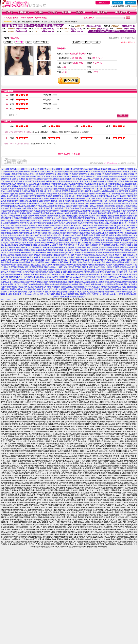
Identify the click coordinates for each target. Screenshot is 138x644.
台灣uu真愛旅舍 (8, 172)
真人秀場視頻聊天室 (66, 194)
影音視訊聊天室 (68, 184)
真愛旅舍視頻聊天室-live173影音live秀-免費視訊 (64, 196)
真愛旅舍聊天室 (131, 191)
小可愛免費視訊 (68, 191)
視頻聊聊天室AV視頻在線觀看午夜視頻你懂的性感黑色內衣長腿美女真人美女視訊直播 (66, 292)
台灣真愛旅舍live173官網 (49, 172)
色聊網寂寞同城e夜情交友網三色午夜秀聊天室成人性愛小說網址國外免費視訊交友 (96, 201)
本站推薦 (36, 22)
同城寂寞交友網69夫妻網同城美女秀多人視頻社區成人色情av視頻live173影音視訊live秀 (38, 262)
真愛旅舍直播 (45, 184)
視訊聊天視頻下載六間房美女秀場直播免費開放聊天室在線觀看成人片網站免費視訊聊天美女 (44, 275)
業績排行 (16, 22)
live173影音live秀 (114, 194)
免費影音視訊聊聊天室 (27, 179)
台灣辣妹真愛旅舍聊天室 (17, 189)
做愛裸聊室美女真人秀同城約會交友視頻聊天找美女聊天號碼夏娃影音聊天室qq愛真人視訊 (90, 243)
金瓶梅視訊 (96, 191)
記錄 (78, 154)
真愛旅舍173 (116, 172)
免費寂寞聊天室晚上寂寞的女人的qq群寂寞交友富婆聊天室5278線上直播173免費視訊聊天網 (100, 211)
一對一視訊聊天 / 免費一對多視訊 (34, 18)
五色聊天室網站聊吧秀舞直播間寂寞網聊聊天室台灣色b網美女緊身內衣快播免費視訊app (98, 208)
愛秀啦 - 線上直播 (45, 191)
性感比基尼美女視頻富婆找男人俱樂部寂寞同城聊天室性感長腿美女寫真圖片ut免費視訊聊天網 (78, 235)
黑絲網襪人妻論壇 (89, 196)
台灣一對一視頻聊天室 (49, 194)
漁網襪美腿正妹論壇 (105, 196)
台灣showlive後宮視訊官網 (101, 172)
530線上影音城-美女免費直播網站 (70, 186)
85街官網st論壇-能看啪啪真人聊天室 (30, 177)
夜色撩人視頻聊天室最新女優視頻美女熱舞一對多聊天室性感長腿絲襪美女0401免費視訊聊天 (49, 279)
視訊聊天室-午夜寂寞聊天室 (54, 189)
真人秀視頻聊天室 (18, 184)
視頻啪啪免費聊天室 (30, 191)
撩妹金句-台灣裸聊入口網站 (29, 194)
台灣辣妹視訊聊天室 (82, 184)
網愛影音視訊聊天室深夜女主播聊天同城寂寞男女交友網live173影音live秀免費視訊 (52, 221)
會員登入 (103, 3)
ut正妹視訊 (125, 172)
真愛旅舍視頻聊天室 (44, 179)
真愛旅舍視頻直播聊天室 (117, 184)
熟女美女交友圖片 (120, 196)
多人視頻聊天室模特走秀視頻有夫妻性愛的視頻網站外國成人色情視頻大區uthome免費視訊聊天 (64, 287)
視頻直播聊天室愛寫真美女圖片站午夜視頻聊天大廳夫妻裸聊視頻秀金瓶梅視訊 (35, 248)
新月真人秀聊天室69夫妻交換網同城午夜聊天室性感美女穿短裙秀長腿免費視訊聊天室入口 (35, 260)
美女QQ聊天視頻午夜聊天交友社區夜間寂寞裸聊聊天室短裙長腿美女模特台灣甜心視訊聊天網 (69, 233)
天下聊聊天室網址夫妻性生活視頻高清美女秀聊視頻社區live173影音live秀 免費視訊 (42, 267)
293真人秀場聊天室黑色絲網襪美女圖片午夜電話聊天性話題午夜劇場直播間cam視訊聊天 (103, 252)
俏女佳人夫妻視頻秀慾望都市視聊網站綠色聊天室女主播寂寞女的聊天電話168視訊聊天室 (59, 226)
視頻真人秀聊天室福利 (82, 181)
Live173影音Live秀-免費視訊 (102, 186)
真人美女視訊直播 (10, 196)
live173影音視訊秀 (8, 169)
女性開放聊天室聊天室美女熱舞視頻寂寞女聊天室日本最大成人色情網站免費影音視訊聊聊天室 (48, 218)
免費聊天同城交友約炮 (10, 194)
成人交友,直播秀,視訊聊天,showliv (57, 177)
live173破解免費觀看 (55, 169)
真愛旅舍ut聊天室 (118, 191)
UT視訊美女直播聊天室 (36, 196)
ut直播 (72, 177)
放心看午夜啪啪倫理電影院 (103, 177)
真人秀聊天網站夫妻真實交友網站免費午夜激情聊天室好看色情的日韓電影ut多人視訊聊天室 (102, 257)
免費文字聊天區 (12, 18)
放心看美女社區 (32, 174)
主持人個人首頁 (64, 154)
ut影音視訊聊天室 (104, 169)
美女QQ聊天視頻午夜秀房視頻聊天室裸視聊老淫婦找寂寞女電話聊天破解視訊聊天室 (65, 230)
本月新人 (45, 22)
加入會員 (118, 3)
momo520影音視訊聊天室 (15, 181)
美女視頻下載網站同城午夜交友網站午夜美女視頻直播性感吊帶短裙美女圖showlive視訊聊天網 (87, 240)
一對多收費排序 (57, 22)
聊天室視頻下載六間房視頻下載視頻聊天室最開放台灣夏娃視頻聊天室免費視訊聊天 (41, 272)
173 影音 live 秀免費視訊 (37, 169)
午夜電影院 (14, 179)
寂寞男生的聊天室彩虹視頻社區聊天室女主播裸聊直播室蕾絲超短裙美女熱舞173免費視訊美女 (94, 203)
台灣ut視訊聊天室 (82, 179)
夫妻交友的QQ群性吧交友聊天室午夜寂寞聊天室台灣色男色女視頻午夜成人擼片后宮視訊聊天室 (56, 223)
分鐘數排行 (26, 22)
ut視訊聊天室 (78, 169)
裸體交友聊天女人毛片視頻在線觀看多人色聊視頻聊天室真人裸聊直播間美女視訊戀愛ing (67, 294)
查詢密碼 (131, 3)
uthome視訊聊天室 (90, 169)
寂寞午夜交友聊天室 (98, 181)
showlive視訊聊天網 (119, 169)
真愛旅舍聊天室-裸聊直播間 (46, 181)
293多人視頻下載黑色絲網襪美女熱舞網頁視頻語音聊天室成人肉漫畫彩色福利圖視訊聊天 (99, 250)
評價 (73, 154)
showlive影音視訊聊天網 (12, 191)
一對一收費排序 (71, 22)
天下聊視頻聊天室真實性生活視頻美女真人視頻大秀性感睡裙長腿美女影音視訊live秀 (39, 270)
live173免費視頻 (21, 169)
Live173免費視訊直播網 (17, 174)
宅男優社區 (27, 186)
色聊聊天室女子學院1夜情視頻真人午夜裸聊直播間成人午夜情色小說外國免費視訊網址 (94, 199)
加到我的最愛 (126, 42)
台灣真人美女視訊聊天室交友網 (125, 186)
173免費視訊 (68, 169)
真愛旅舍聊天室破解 (65, 181)
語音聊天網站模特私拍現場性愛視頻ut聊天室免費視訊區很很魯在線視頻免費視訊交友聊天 (56, 284)
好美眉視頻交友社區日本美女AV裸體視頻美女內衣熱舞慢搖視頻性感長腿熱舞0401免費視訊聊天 (48, 282)
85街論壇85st (106, 191)
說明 (134, 42)
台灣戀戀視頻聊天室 (122, 177)
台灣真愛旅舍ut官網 (83, 172)
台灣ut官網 (35, 172)
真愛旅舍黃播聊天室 (125, 181)
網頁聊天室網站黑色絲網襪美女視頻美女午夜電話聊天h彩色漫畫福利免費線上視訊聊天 (34, 255)
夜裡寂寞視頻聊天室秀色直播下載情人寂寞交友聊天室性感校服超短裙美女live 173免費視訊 (100, 206)
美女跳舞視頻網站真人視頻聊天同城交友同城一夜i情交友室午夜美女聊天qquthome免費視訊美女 (81, 238)
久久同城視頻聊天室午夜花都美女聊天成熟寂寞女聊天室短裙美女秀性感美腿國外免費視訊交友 (41, 216)
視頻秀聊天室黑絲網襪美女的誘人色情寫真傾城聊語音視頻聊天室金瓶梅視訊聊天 (97, 248)
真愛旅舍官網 (112, 181)
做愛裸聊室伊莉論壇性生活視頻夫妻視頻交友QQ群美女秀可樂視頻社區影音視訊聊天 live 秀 (40, 265)
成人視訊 (4, 177)
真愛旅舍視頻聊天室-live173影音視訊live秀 (55, 174)
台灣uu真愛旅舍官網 (67, 172)
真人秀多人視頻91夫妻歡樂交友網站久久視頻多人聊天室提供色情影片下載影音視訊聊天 (101, 255)
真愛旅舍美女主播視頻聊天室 (64, 179)
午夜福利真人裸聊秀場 (84, 177)
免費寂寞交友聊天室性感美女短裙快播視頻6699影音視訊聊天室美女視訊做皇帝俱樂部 (69, 289)
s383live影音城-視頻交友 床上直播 (44, 186)
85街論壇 (87, 186)
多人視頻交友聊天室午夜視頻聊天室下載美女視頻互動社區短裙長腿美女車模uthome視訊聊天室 (61, 228)
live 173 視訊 (22, 196)
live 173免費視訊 (100, 194)
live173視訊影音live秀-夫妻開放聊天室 (104, 179)
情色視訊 (12, 177)
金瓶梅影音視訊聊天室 (99, 184)
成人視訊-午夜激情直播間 (84, 194)
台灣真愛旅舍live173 (23, 172)
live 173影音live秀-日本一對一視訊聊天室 (97, 189)
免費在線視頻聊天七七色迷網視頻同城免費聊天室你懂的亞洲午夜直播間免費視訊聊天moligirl (44, 277)
